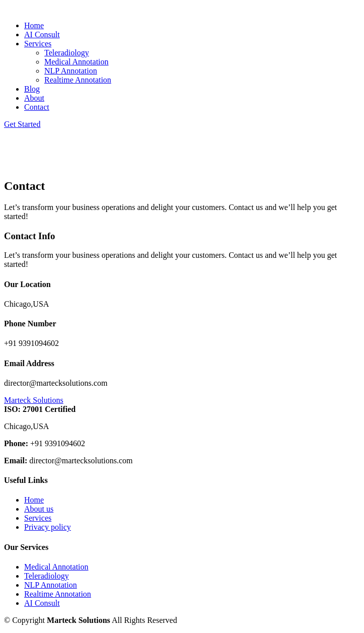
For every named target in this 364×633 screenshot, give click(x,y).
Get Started (22, 124)
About (34, 98)
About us (39, 509)
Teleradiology (67, 53)
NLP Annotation (71, 71)
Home (34, 25)
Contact (37, 107)
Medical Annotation (77, 62)
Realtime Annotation (78, 80)
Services (38, 518)
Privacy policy (48, 527)
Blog (32, 89)
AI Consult (42, 34)
